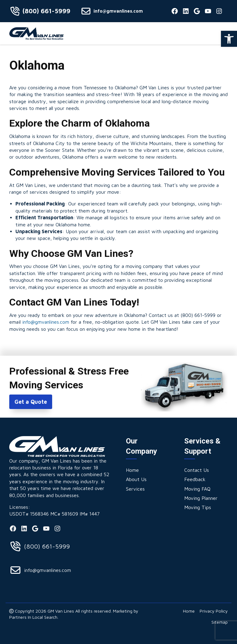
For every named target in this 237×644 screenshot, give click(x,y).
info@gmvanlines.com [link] (118, 11)
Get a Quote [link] (31, 402)
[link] (229, 39)
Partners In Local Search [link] (33, 617)
